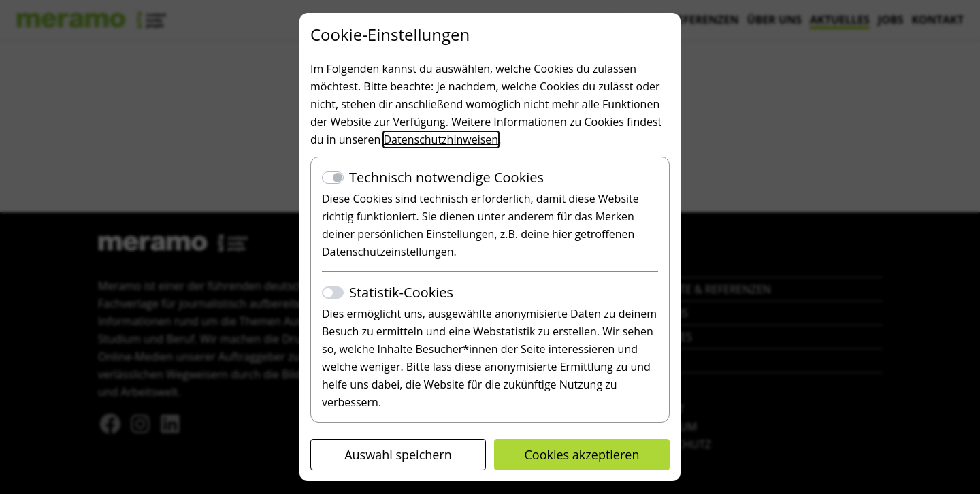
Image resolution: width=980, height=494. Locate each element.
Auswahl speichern (398, 455)
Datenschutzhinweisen (441, 139)
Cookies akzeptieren (582, 455)
